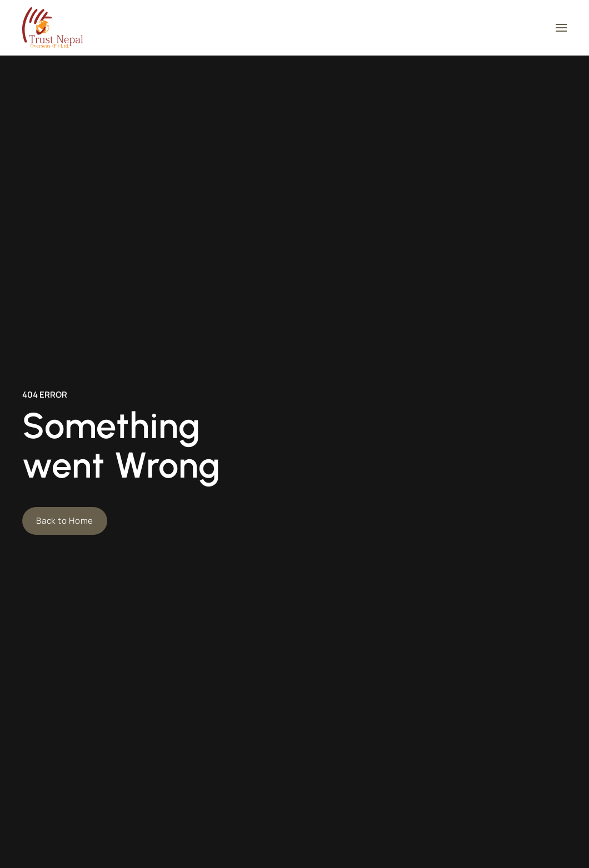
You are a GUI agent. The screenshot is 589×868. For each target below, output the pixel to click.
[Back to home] (53, 28)
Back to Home (65, 521)
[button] (561, 28)
